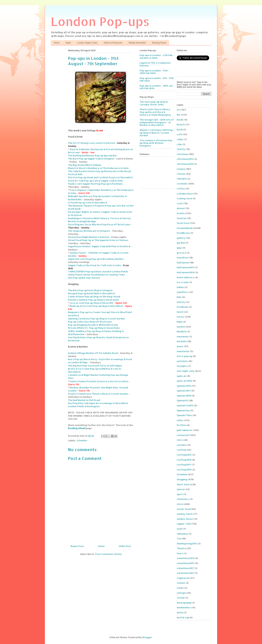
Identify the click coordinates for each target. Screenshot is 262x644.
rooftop (181, 450)
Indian (180, 287)
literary (181, 302)
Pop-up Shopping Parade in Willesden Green (93, 325)
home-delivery (185, 277)
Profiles (181, 425)
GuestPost (183, 258)
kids (179, 297)
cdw (179, 144)
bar (179, 115)
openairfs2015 (185, 405)
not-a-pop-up (185, 356)
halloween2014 (186, 272)
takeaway (182, 534)
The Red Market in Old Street (84, 400)
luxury (181, 317)
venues (181, 583)
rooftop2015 (184, 455)
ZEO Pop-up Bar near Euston (84, 278)
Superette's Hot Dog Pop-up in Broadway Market (96, 259)
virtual (181, 598)
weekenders (184, 607)
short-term (183, 484)
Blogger (147, 637)
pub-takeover (185, 430)
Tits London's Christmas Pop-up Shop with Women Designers (156, 143)
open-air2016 (184, 381)
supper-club (184, 524)
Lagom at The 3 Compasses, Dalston (155, 64)
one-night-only (186, 371)
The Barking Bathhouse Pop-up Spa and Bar (92, 155)
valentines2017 (185, 568)
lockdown (183, 307)
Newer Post (77, 546)
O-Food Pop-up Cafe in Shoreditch (88, 203)
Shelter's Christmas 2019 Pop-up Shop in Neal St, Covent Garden (157, 133)
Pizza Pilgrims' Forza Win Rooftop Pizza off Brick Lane (99, 224)
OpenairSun (183, 410)
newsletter (183, 351)
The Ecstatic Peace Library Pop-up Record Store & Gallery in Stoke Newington (155, 112)
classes (181, 174)
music (180, 346)
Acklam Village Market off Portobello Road (93, 353)
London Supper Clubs (87, 43)
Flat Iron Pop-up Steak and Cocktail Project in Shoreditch (100, 177)
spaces (181, 489)
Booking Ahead (159, 43)
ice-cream (183, 282)
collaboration (185, 194)
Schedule (82, 440)
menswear (183, 336)
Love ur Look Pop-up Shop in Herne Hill (91, 303)
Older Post (125, 546)
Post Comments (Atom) (108, 554)
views (180, 588)
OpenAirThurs (185, 415)
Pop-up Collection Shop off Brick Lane (90, 322)
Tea (179, 539)
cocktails (182, 184)
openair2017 (184, 391)
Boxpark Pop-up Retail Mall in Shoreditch (91, 293)
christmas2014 (185, 164)
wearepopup (184, 603)
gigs (179, 248)
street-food (184, 509)
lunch (180, 312)
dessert (181, 208)
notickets (182, 361)
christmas (182, 154)
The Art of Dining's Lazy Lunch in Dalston (91, 143)
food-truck (183, 223)
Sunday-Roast (185, 519)
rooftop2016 (184, 460)
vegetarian (183, 578)
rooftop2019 (184, 470)
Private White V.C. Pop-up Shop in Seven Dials (94, 328)
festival (181, 218)
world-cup (183, 617)
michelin (182, 341)
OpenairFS (182, 400)
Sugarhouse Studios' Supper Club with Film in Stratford (99, 246)
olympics (182, 366)
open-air (182, 376)
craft (180, 203)
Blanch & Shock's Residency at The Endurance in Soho (98, 168)
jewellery (182, 292)
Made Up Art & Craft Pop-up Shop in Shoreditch (96, 306)
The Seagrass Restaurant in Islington (89, 231)
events (181, 213)
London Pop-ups (100, 21)
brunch (181, 124)
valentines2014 (186, 558)
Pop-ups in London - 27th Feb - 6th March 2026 (157, 57)
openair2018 (184, 396)
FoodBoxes (183, 233)
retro (180, 440)
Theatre (181, 548)
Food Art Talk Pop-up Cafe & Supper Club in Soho (96, 181)
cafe (179, 134)
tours (180, 553)
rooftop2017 (184, 465)
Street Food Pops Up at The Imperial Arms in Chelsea (98, 240)
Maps (68, 43)
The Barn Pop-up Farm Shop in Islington (90, 290)
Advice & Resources (113, 43)
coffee (181, 189)
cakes (180, 139)
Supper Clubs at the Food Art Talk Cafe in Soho (94, 265)
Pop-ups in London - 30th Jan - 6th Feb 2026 (157, 87)
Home (57, 43)
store (180, 504)
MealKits (182, 331)
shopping (182, 479)
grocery (181, 253)
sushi (180, 529)
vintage (181, 593)
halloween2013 (186, 267)
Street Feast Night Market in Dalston (89, 237)
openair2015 (184, 386)
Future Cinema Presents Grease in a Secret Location (99, 381)
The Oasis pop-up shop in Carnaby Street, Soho (154, 103)
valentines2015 (186, 563)
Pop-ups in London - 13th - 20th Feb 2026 (154, 72)
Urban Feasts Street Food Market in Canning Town (96, 275)
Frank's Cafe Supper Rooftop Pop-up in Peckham (95, 184)
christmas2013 (185, 159)
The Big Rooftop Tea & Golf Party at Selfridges (95, 366)
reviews (181, 445)
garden (181, 243)
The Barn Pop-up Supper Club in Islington (91, 159)
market (181, 327)
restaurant (183, 435)
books (180, 120)
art (178, 110)
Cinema (181, 169)
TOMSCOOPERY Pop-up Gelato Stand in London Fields (98, 271)
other (180, 420)
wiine (180, 612)
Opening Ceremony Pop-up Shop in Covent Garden (96, 319)
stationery (183, 499)
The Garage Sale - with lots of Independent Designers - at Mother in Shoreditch (157, 122)
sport (180, 494)
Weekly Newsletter (137, 43)
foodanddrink (185, 228)
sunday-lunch (185, 514)
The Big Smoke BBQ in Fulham (85, 165)
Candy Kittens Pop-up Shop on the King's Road (94, 296)
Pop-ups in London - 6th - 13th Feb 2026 (157, 79)
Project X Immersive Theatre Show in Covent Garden (98, 394)
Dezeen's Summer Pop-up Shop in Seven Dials (93, 300)
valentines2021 (186, 573)
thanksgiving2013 (187, 544)
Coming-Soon (185, 198)
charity (181, 149)
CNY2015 (182, 179)
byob (180, 129)
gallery (181, 238)
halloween (183, 263)
